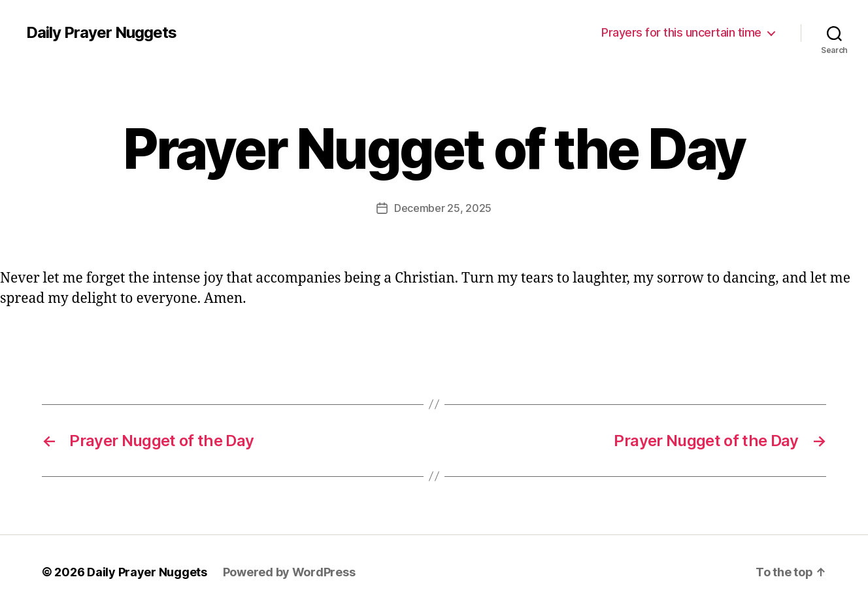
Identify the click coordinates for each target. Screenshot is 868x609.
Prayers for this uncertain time (681, 32)
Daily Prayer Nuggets (101, 33)
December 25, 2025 (443, 208)
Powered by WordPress (289, 572)
